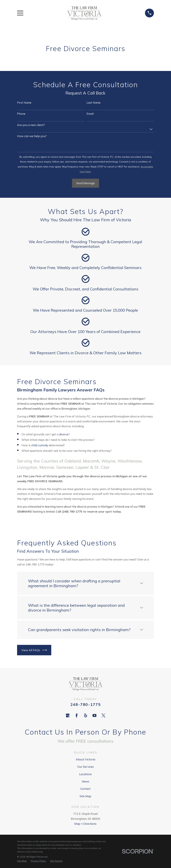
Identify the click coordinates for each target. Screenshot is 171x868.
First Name (24, 103)
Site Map (85, 796)
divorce (64, 434)
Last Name (94, 103)
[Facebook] (77, 715)
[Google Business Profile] (68, 715)
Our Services (85, 767)
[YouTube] (95, 715)
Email (90, 114)
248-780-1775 (86, 704)
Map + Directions (85, 824)
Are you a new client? (31, 125)
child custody (40, 445)
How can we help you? (32, 136)
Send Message (85, 183)
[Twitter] (103, 715)
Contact (85, 789)
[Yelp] (86, 715)
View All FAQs (34, 650)
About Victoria (85, 759)
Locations (85, 774)
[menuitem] (22, 861)
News (85, 781)
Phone (21, 114)
